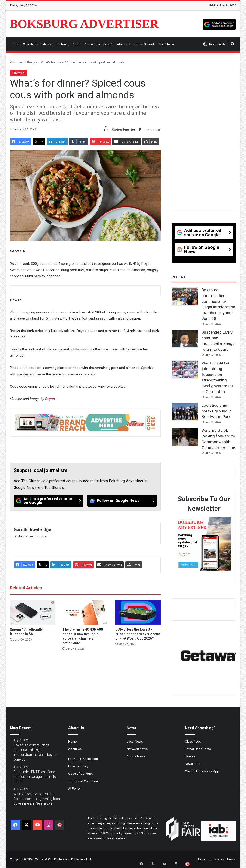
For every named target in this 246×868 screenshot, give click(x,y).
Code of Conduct (80, 774)
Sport (77, 44)
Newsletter (193, 764)
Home (16, 62)
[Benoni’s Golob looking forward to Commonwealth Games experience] (185, 437)
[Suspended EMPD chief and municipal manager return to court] (185, 339)
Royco (50, 399)
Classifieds (31, 44)
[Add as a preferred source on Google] (219, 24)
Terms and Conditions (84, 781)
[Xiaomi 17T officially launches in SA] (33, 612)
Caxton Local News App (202, 771)
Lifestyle (47, 44)
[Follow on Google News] (122, 501)
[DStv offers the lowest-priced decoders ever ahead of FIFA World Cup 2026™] (138, 612)
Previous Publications (84, 759)
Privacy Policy (78, 766)
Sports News (136, 756)
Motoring (63, 44)
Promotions (92, 44)
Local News (135, 741)
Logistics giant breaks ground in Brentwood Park (217, 411)
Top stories (216, 859)
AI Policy (74, 788)
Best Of (108, 44)
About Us (124, 44)
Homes (190, 756)
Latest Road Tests (198, 749)
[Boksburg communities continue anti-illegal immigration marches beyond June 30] (185, 296)
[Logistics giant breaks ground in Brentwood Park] (185, 412)
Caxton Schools (145, 44)
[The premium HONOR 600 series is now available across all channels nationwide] (85, 612)
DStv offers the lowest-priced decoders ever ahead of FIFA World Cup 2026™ (138, 634)
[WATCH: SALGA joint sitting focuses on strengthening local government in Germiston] (185, 369)
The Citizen (166, 44)
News (15, 44)
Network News (137, 749)
